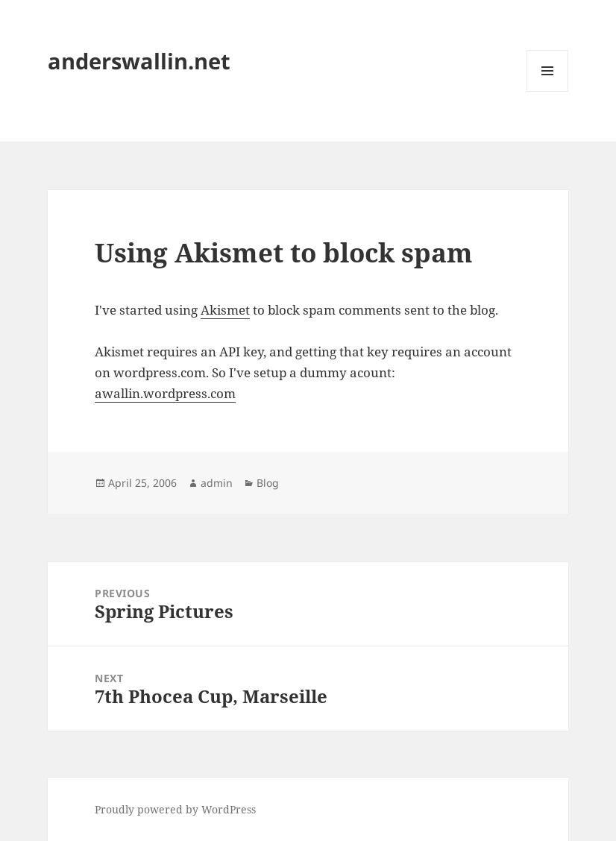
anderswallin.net (139, 61)
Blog (268, 483)
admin (217, 483)
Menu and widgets (548, 91)
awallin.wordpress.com (165, 393)
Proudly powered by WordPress (175, 809)
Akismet (225, 310)
